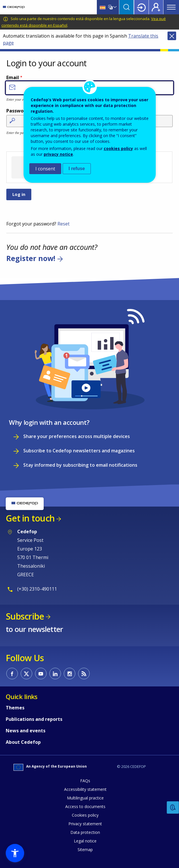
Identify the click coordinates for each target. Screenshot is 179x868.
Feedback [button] (173, 808)
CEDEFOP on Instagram (70, 674)
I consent (45, 169)
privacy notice (58, 154)
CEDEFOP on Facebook (12, 674)
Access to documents (85, 806)
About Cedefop (23, 742)
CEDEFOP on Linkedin (55, 674)
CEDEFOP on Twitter (26, 674)
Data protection (85, 832)
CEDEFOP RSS (84, 674)
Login (141, 7)
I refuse (77, 169)
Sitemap (85, 849)
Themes (15, 708)
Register (156, 7)
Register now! (31, 258)
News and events (26, 731)
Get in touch (30, 518)
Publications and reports (34, 719)
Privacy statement (85, 824)
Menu (171, 7)
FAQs (85, 781)
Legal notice (85, 841)
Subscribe (25, 616)
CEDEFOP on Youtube (41, 674)
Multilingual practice (85, 798)
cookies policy (118, 148)
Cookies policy (85, 815)
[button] (15, 853)
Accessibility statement (85, 789)
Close (172, 36)
